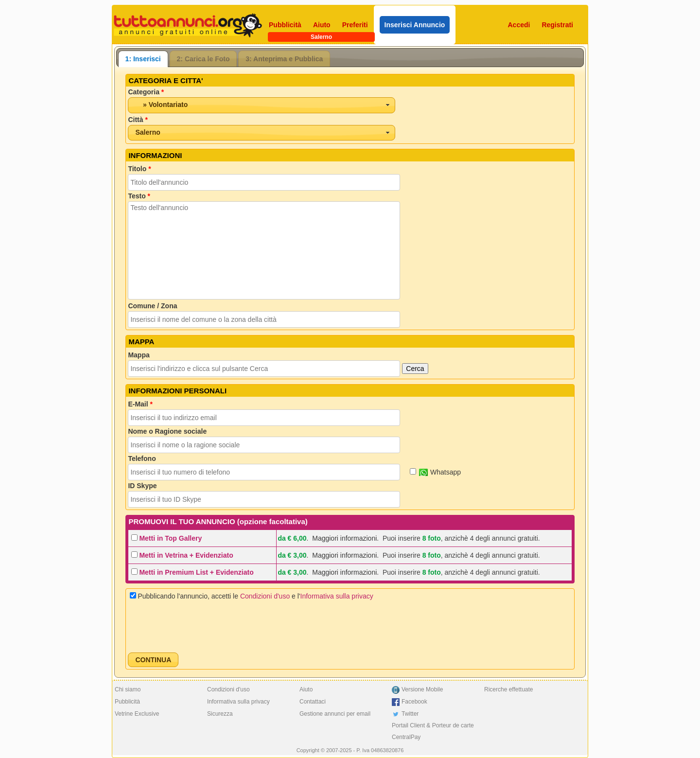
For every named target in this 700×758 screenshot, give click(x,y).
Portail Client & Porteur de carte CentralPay (433, 731)
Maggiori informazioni (344, 538)
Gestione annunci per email (335, 714)
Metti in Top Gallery (170, 538)
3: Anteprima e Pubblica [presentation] (284, 59)
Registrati (557, 25)
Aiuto (322, 25)
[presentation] (202, 626)
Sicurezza (220, 714)
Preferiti (355, 25)
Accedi (519, 25)
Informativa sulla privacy (337, 596)
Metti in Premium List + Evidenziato (196, 572)
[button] (153, 660)
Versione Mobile (422, 689)
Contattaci (313, 702)
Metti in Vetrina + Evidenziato (186, 555)
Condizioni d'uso (265, 596)
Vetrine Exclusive (137, 714)
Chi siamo (128, 689)
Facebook (414, 702)
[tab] (143, 59)
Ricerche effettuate (509, 689)
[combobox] (262, 105)
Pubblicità (285, 25)
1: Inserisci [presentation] (143, 59)
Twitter (410, 714)
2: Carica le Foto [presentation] (203, 59)
